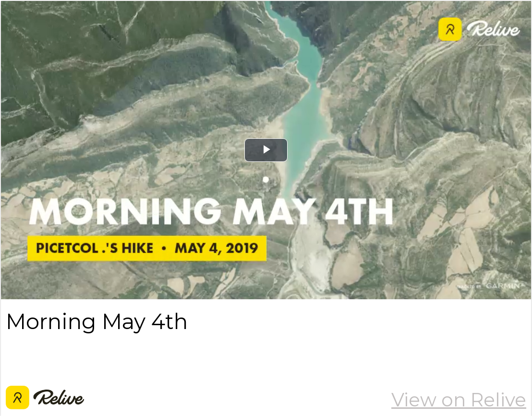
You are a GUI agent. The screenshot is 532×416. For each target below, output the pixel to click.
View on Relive (459, 400)
